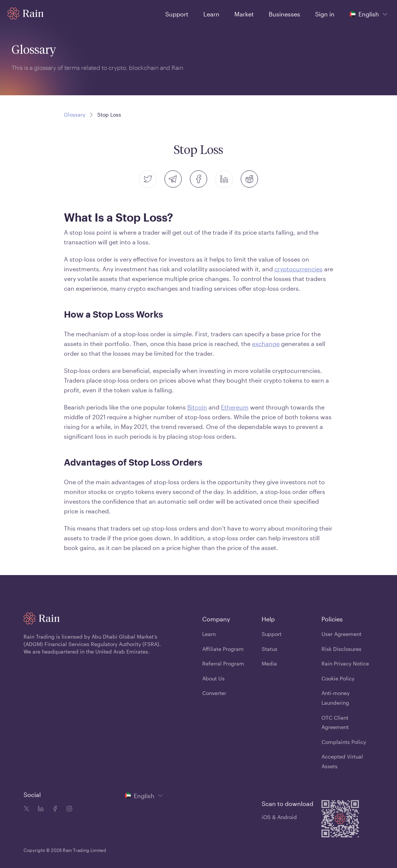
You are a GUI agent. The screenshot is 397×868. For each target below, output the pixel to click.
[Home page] (26, 13)
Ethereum (235, 407)
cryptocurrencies (298, 269)
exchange (266, 344)
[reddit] (249, 179)
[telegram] (173, 179)
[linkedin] (224, 179)
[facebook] (198, 179)
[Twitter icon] (27, 809)
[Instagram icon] (68, 809)
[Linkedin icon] (39, 809)
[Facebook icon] (53, 809)
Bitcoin (197, 407)
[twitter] (148, 179)
